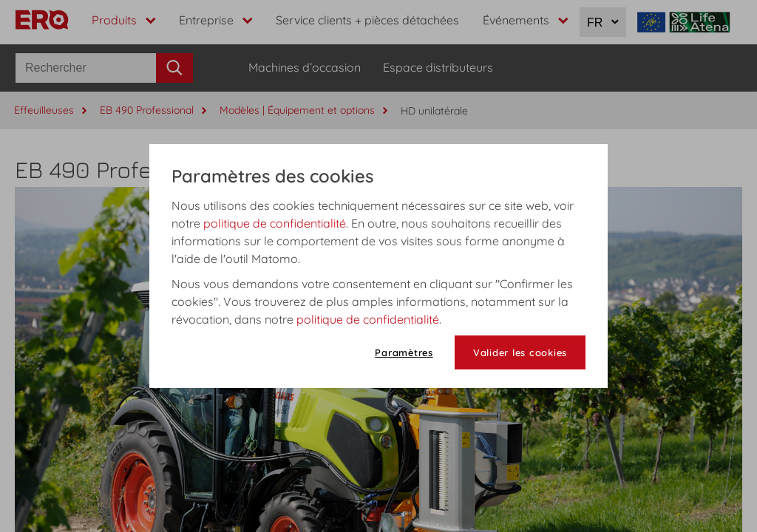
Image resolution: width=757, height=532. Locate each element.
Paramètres (404, 352)
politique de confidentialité (275, 223)
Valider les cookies (520, 352)
